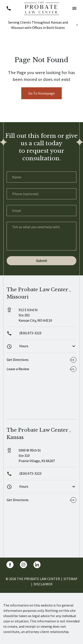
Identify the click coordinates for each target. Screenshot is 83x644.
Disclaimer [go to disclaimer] (43, 584)
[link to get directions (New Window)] (41, 317)
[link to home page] (41, 8)
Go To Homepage (41, 93)
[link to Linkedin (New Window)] (37, 565)
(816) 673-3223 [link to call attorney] (24, 333)
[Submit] (41, 261)
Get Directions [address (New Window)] (18, 360)
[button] (74, 8)
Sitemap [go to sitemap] (70, 579)
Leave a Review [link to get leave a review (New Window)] (18, 369)
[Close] (77, 25)
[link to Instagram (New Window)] (23, 565)
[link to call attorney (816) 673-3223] (9, 8)
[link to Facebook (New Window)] (10, 565)
